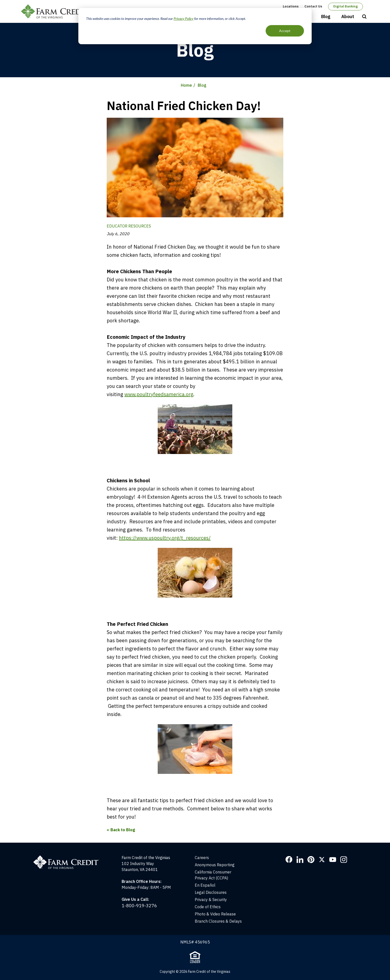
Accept (285, 31)
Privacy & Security (211, 900)
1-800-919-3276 (139, 906)
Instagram (344, 860)
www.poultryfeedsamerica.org (159, 394)
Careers (202, 858)
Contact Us (313, 6)
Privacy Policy (184, 19)
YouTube (333, 860)
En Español (205, 885)
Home (186, 85)
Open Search (364, 17)
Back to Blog (123, 830)
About (348, 17)
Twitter (322, 860)
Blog (326, 17)
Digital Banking (345, 6)
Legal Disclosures (211, 892)
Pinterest (311, 860)
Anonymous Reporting (215, 865)
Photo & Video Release (215, 914)
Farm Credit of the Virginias (56, 11)
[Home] (69, 858)
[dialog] (195, 26)
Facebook (289, 860)
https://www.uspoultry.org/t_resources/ (165, 538)
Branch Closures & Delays (218, 921)
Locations (291, 6)
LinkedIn (300, 860)
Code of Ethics (208, 907)
